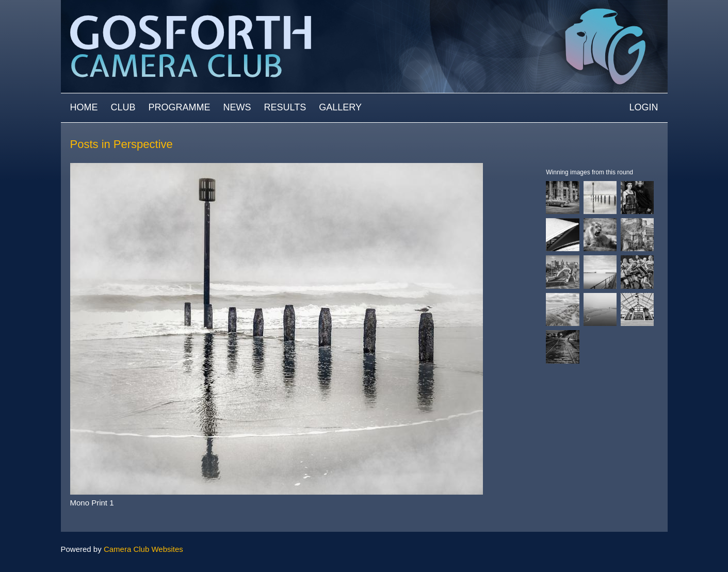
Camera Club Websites (143, 549)
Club (123, 107)
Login (643, 107)
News (237, 107)
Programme (180, 107)
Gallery (340, 107)
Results (285, 107)
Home (84, 107)
